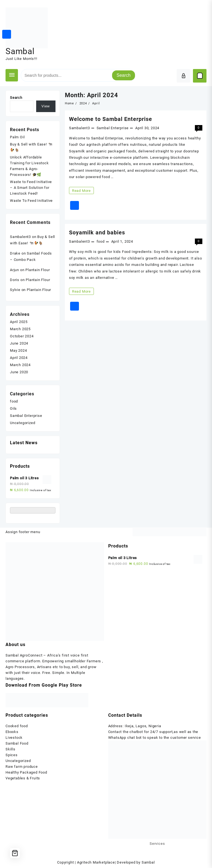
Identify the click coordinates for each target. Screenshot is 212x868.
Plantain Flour (38, 270)
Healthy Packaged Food (26, 772)
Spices (12, 755)
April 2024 (19, 358)
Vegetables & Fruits (23, 778)
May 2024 (18, 350)
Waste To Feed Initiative (31, 201)
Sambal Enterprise (113, 128)
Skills (10, 749)
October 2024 (22, 336)
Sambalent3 (79, 128)
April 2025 (19, 322)
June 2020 (19, 372)
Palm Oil (17, 137)
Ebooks (12, 732)
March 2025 (20, 329)
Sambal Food (17, 743)
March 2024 (20, 365)
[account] (183, 76)
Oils (13, 408)
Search (124, 75)
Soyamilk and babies (97, 232)
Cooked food (17, 726)
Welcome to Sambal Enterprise (111, 119)
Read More (81, 190)
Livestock (14, 738)
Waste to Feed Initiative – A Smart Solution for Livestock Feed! (31, 188)
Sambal (20, 51)
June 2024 (19, 343)
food (101, 241)
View (46, 106)
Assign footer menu (23, 532)
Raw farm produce (22, 767)
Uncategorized (22, 423)
